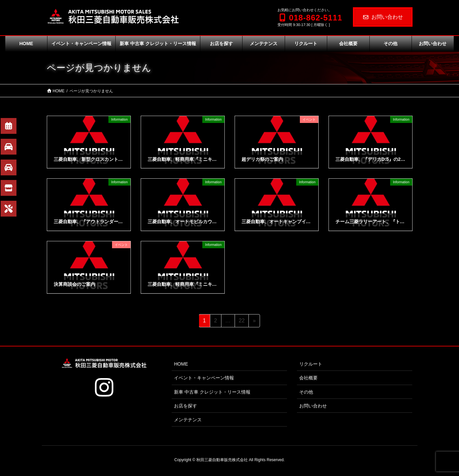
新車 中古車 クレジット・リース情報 (212, 392)
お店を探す (186, 406)
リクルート (311, 364)
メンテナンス (188, 420)
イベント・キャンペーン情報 (204, 378)
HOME (181, 364)
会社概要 (308, 378)
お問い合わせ (383, 17)
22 (242, 322)
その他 (306, 392)
